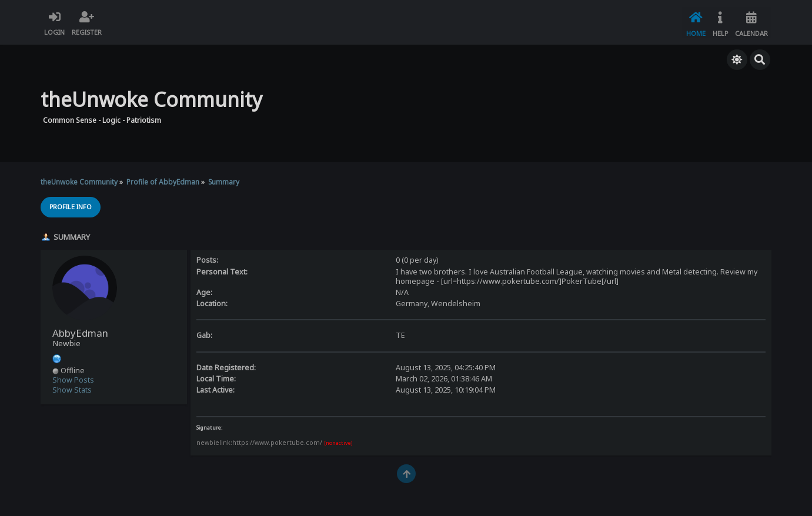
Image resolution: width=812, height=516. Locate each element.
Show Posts (73, 379)
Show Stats (72, 389)
